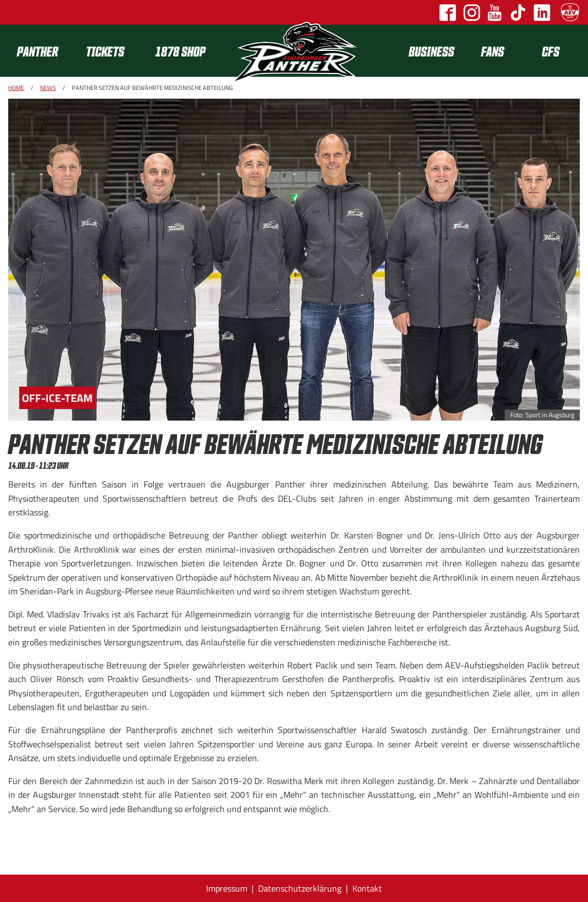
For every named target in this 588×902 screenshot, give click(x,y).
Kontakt (367, 888)
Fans (493, 51)
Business (432, 51)
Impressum (227, 888)
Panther (38, 51)
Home (16, 88)
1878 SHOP (180, 51)
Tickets (105, 51)
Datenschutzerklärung (300, 888)
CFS (551, 51)
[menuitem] (43, 51)
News (48, 88)
